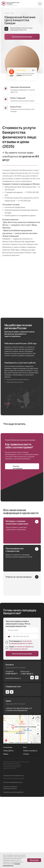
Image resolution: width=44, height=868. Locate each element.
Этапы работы (8, 822)
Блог (25, 818)
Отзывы (26, 825)
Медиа (6, 825)
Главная (7, 13)
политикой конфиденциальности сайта (21, 713)
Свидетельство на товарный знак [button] (13, 847)
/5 (33, 70)
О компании (8, 818)
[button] (22, 37)
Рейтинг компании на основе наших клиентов (25, 74)
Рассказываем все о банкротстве (15, 621)
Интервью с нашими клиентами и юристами (17, 594)
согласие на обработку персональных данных (21, 719)
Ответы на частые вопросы (19, 648)
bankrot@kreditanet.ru (13, 749)
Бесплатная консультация (22, 725)
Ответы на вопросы (30, 822)
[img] (11, 4)
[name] (22, 701)
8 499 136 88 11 (12, 745)
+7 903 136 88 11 (27, 745)
